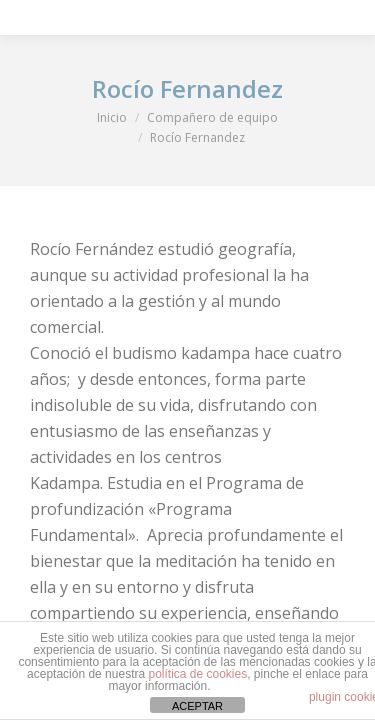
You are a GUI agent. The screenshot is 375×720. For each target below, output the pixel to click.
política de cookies (197, 674)
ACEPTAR (197, 706)
